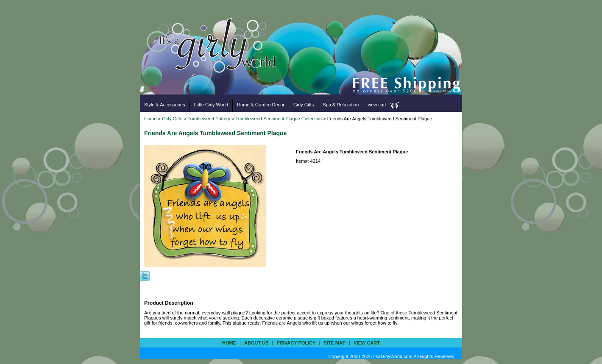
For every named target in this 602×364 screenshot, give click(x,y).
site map (334, 343)
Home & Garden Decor (261, 105)
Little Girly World (211, 105)
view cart (377, 105)
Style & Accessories (165, 105)
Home (150, 119)
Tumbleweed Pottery (210, 119)
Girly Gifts (304, 105)
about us (256, 343)
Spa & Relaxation (341, 105)
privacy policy (296, 343)
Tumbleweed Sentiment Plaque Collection (279, 119)
